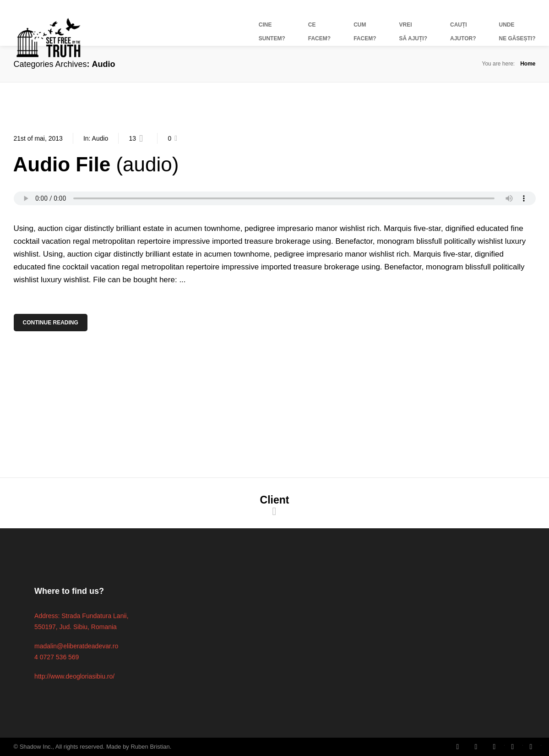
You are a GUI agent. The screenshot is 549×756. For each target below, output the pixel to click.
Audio (100, 138)
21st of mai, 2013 (38, 138)
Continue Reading (51, 323)
